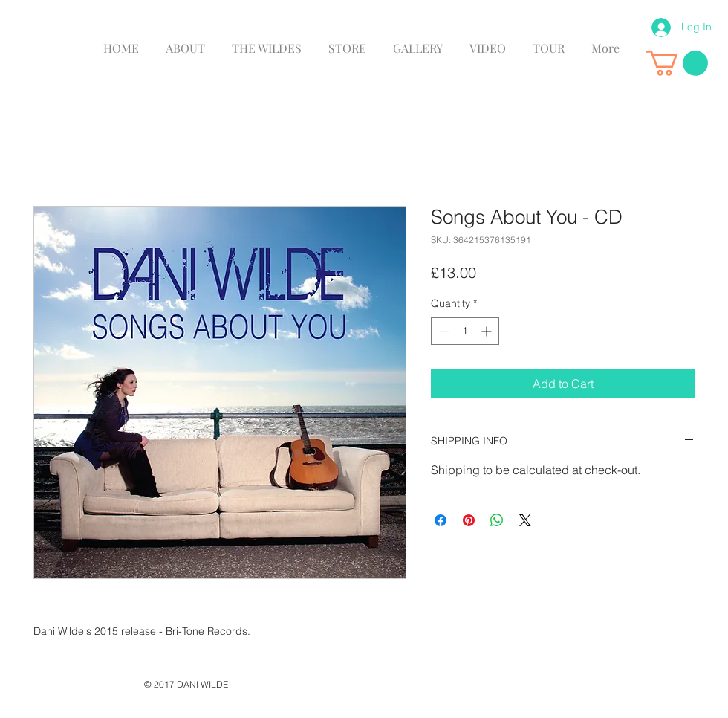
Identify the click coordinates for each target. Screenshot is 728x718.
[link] (677, 63)
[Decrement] (442, 331)
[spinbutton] (465, 331)
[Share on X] (525, 520)
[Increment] (488, 331)
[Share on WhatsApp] (497, 520)
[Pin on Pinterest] (469, 520)
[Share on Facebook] (441, 520)
